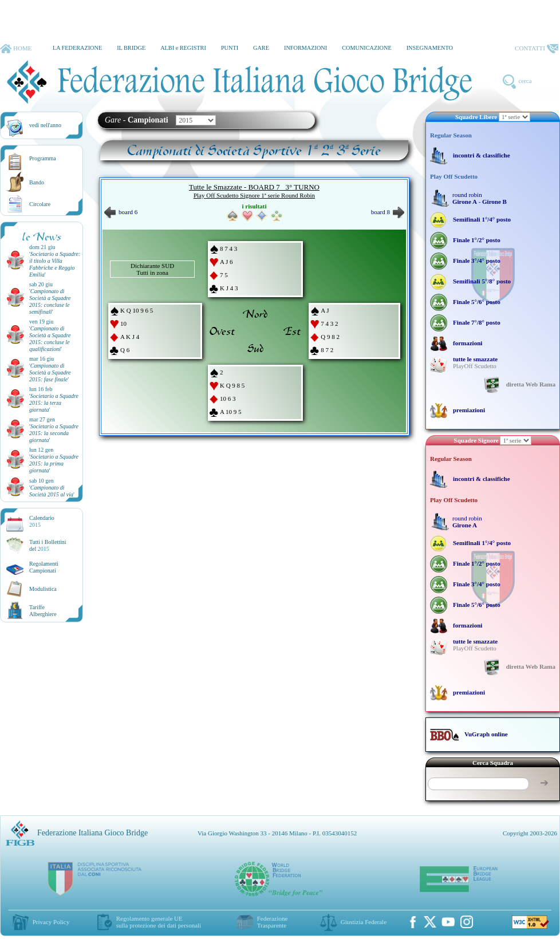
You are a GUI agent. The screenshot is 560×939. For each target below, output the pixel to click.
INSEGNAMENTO (430, 48)
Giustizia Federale (364, 922)
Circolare (40, 204)
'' (55, 264)
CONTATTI (537, 49)
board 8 (388, 212)
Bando (37, 182)
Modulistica (43, 589)
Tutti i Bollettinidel (48, 545)
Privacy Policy (51, 922)
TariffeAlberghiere (43, 611)
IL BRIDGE (131, 48)
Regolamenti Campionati (44, 567)
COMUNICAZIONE (367, 48)
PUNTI (230, 48)
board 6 (121, 212)
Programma (43, 158)
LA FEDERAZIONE (77, 48)
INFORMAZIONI (305, 48)
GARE (261, 48)
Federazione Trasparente (273, 922)
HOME (16, 49)
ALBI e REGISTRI (183, 48)
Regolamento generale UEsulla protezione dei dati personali (159, 922)
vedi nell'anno (45, 125)
